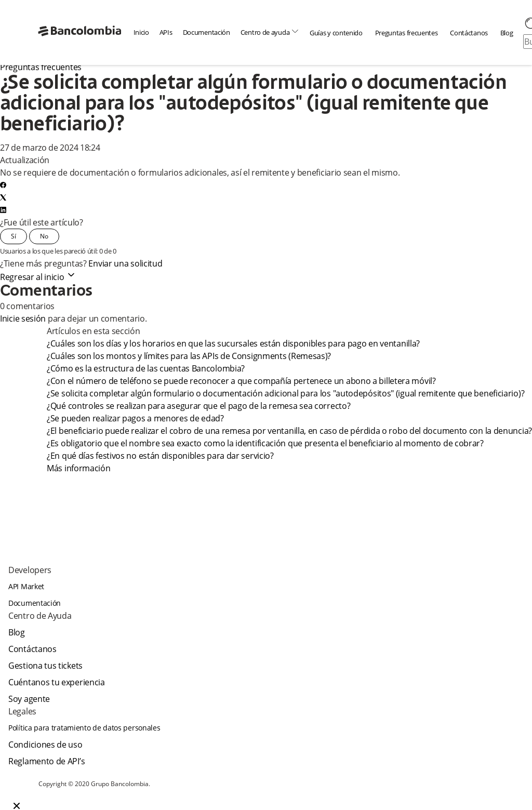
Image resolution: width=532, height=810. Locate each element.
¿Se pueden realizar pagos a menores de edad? (136, 418)
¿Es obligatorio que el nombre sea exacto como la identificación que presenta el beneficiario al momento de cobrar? (265, 443)
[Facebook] (3, 185)
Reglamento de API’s (46, 761)
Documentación (207, 32)
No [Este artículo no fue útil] (44, 236)
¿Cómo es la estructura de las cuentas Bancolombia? (147, 368)
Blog (507, 33)
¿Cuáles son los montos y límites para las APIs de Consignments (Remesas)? (189, 356)
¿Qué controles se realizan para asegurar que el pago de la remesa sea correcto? (199, 406)
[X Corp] (3, 197)
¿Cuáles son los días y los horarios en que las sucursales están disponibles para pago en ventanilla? (234, 343)
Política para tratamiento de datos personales (84, 728)
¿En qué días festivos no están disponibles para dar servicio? (162, 456)
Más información (79, 468)
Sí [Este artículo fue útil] (14, 236)
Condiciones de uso (45, 745)
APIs (166, 32)
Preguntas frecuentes (407, 33)
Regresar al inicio (38, 277)
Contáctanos (469, 33)
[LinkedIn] (3, 210)
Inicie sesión (23, 318)
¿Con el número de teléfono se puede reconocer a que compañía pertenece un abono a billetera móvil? (241, 381)
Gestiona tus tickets (45, 666)
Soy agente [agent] (29, 699)
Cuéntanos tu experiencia (57, 682)
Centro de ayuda (270, 32)
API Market (26, 586)
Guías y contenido (336, 33)
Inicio (141, 32)
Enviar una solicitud (125, 263)
